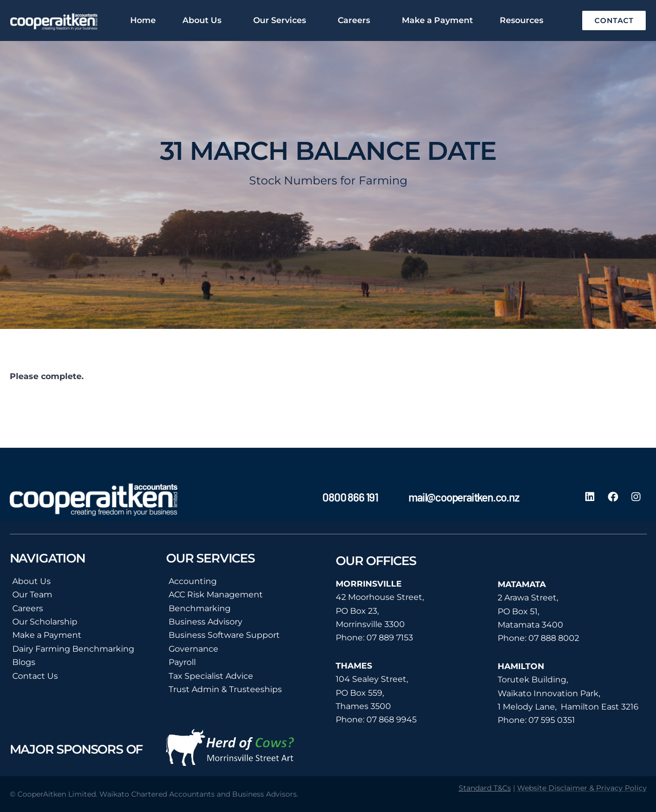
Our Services (282, 20)
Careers (356, 20)
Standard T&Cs (485, 788)
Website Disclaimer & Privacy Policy (582, 788)
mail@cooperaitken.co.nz (464, 497)
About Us (204, 20)
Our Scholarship (45, 622)
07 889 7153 (390, 638)
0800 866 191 (350, 497)
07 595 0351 (552, 720)
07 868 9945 (392, 720)
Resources (524, 20)
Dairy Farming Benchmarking (73, 649)
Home (143, 20)
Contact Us (35, 676)
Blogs (24, 662)
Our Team (32, 595)
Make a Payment (437, 20)
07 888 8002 (554, 638)
